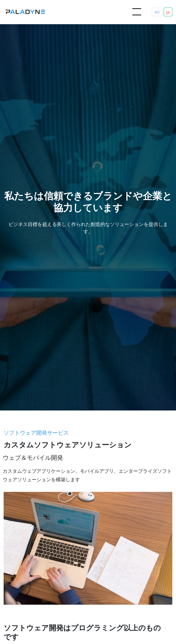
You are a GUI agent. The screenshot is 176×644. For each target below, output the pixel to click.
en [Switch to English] (157, 12)
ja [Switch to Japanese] (168, 12)
